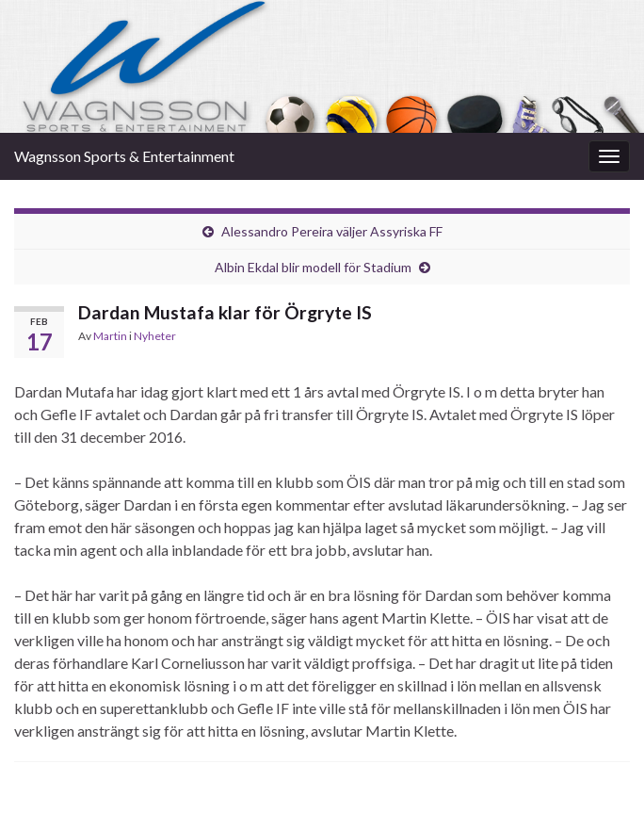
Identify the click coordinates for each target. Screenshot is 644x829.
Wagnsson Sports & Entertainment (124, 156)
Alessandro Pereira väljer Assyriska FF (332, 231)
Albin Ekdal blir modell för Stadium (313, 267)
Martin (110, 336)
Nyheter (155, 336)
